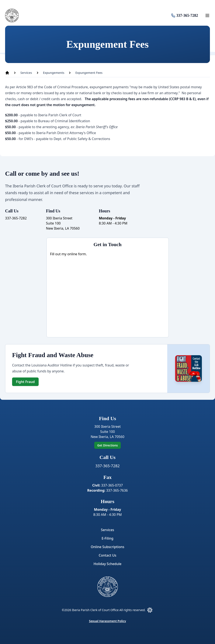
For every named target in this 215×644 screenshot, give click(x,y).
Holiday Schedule (107, 564)
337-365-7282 (187, 15)
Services (107, 530)
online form (77, 254)
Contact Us (107, 555)
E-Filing (107, 538)
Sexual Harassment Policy (107, 621)
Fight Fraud (25, 382)
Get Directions (107, 445)
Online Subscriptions (107, 547)
